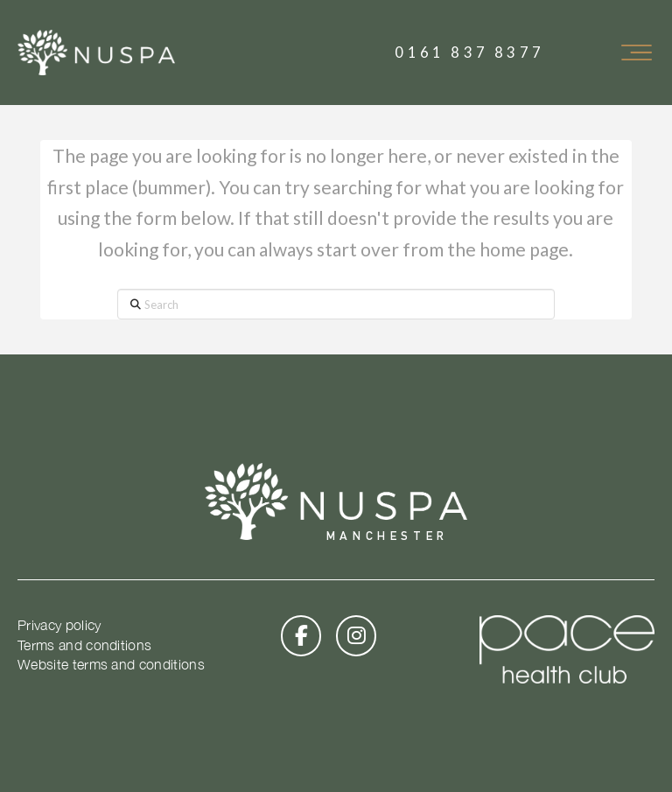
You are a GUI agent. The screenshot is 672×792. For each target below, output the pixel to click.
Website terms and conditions (111, 664)
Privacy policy (59, 625)
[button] (636, 53)
